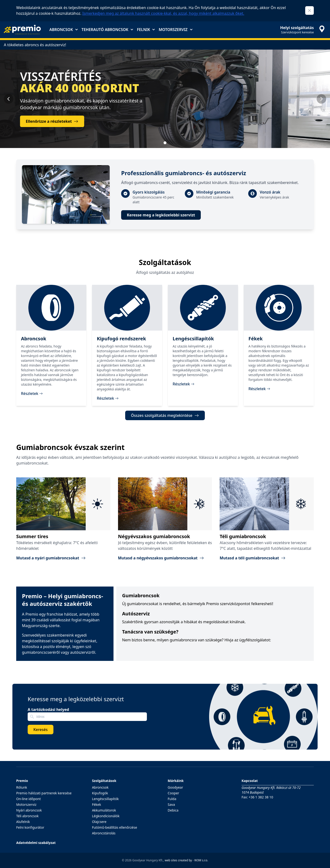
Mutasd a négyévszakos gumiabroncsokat (161, 558)
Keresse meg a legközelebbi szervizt (161, 215)
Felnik (146, 30)
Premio (22, 781)
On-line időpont (28, 799)
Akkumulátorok (104, 810)
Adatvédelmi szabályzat (36, 843)
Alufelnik (23, 822)
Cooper (173, 793)
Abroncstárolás (104, 833)
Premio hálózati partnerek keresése (44, 793)
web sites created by (178, 860)
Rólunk (22, 787)
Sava (171, 804)
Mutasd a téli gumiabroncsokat (253, 558)
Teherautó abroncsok (107, 30)
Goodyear (175, 787)
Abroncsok (64, 30)
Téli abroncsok (27, 816)
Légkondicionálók (106, 816)
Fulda (172, 799)
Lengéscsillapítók (105, 799)
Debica (173, 810)
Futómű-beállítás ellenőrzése (115, 827)
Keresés (41, 730)
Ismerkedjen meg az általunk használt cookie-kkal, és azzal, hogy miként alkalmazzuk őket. (163, 13)
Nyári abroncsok (29, 810)
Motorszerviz (175, 30)
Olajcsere (99, 822)
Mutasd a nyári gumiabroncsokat (51, 558)
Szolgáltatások (104, 781)
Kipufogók (100, 793)
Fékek (97, 804)
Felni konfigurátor (30, 827)
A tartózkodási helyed (48, 710)
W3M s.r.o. (201, 860)
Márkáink (176, 781)
